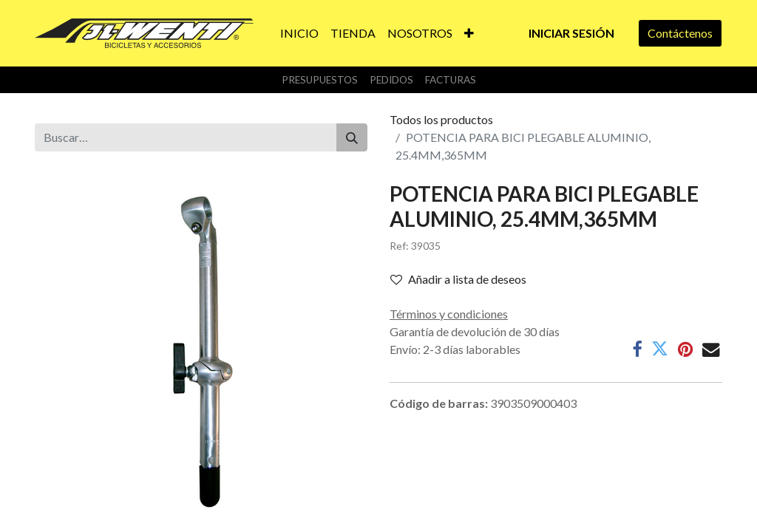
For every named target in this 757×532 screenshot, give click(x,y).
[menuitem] (299, 33)
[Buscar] (352, 137)
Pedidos (391, 80)
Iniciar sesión (571, 33)
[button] (469, 33)
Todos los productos (441, 119)
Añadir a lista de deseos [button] (458, 279)
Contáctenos (680, 33)
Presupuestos (320, 80)
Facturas (451, 80)
